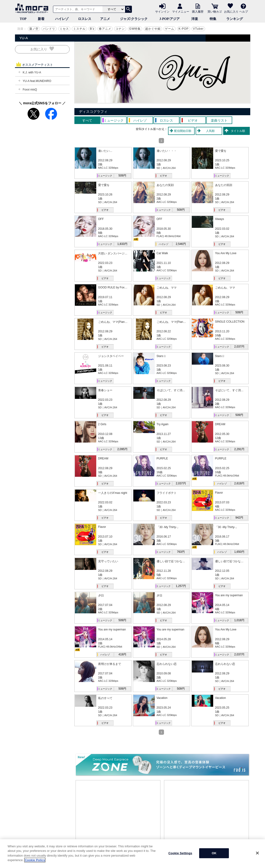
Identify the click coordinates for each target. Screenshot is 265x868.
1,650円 (239, 552)
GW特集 (135, 29)
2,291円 (239, 449)
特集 (213, 19)
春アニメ (105, 29)
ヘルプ (244, 11)
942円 (239, 518)
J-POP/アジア (170, 19)
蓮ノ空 (34, 29)
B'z (92, 29)
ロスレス (85, 19)
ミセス (64, 29)
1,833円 (122, 244)
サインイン (162, 11)
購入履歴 (198, 11)
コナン (120, 29)
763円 (181, 552)
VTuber (198, 29)
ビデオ (164, 176)
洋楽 (195, 19)
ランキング (235, 19)
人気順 (210, 131)
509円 (122, 176)
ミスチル (79, 29)
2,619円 (239, 483)
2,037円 (239, 347)
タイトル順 (238, 131)
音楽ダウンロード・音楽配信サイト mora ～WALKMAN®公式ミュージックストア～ (33, 8)
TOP (23, 19)
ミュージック (105, 176)
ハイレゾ (62, 19)
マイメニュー (181, 11)
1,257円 (181, 586)
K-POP (183, 29)
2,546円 (181, 244)
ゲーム (170, 29)
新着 (41, 19)
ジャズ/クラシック (134, 19)
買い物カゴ (215, 11)
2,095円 (122, 449)
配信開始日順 (183, 131)
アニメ (105, 19)
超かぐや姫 (153, 29)
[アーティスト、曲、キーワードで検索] (77, 9)
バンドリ (49, 29)
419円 (122, 654)
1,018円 (239, 620)
